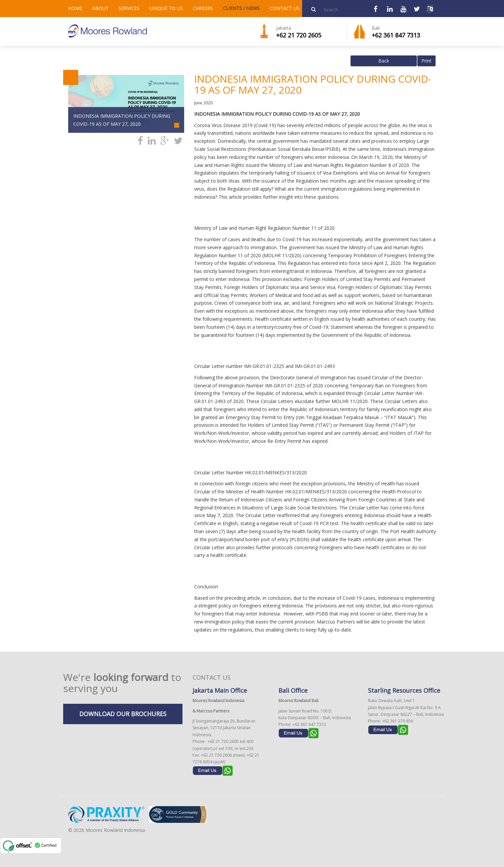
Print (426, 61)
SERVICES (129, 8)
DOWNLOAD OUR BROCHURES (123, 714)
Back (384, 61)
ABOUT (100, 8)
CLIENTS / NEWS (241, 8)
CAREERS (203, 8)
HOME (75, 8)
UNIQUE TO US (166, 8)
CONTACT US (285, 8)
